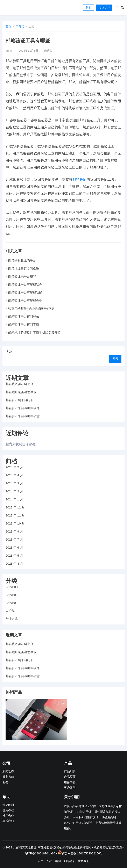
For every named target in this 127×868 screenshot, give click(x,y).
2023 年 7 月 (14, 539)
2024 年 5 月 (14, 467)
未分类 (20, 26)
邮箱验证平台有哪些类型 (25, 300)
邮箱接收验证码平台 (22, 260)
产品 (49, 861)
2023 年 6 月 (14, 547)
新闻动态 (8, 771)
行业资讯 (12, 619)
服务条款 (8, 777)
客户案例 (70, 788)
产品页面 (70, 777)
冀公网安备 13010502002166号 (82, 853)
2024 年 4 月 (14, 475)
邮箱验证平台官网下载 (24, 324)
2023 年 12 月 (15, 507)
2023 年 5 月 (14, 555)
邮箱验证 (79, 179)
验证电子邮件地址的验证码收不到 (31, 308)
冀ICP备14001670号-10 (40, 853)
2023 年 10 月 (15, 523)
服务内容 (70, 782)
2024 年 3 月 (14, 483)
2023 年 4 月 (14, 563)
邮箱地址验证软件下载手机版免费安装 (34, 332)
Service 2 (12, 595)
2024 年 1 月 (14, 499)
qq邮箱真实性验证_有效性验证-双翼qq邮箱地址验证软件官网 (52, 847)
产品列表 (70, 771)
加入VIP (104, 8)
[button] (117, 9)
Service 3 (12, 603)
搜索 (9, 352)
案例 (58, 861)
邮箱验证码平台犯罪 (22, 276)
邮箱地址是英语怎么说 (24, 268)
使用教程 (8, 810)
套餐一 (7, 782)
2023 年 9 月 (14, 531)
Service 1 (12, 587)
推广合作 (8, 816)
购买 (89, 8)
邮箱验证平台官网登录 (24, 316)
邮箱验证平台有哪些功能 (25, 292)
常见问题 (8, 805)
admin (9, 51)
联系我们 (8, 821)
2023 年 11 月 (15, 515)
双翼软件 (117, 847)
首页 (8, 26)
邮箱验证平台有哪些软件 (25, 284)
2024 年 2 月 (14, 491)
